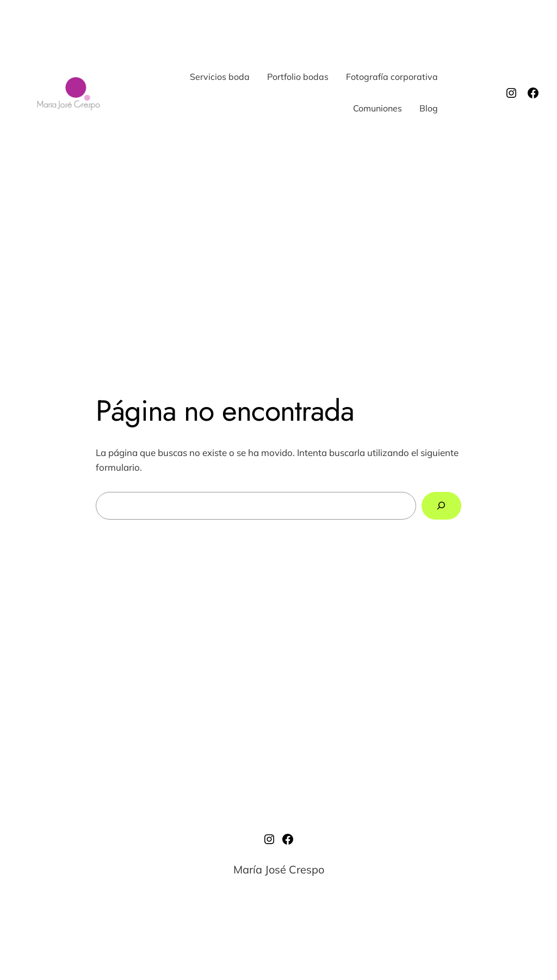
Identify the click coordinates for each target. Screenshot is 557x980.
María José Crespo (279, 869)
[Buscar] (441, 506)
